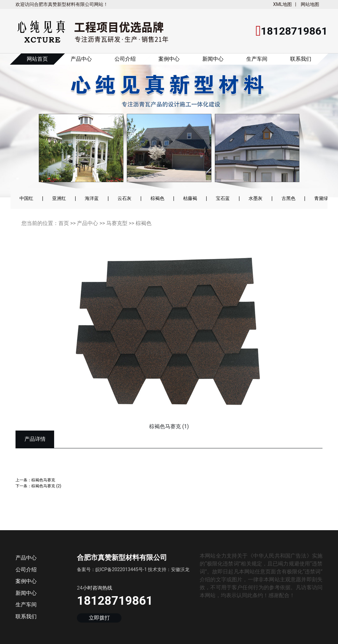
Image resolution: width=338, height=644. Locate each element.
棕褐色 (157, 198)
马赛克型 (117, 223)
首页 (64, 223)
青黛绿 (321, 198)
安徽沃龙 (180, 569)
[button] (23, 130)
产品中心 (81, 59)
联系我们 (301, 59)
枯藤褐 (190, 198)
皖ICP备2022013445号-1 (121, 569)
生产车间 (257, 59)
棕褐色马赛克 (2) (46, 486)
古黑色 (288, 198)
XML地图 (282, 4)
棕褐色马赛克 (43, 480)
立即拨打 (99, 618)
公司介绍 (125, 59)
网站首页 (37, 59)
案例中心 (169, 59)
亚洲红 (59, 198)
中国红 (26, 198)
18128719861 (115, 601)
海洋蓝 (92, 198)
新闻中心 (213, 59)
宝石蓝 (223, 198)
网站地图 (310, 4)
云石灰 (124, 198)
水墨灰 (255, 198)
